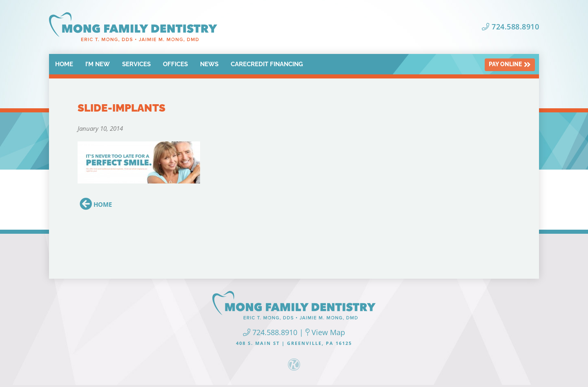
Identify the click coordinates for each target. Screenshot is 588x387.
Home (64, 64)
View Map (325, 332)
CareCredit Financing (267, 64)
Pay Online (510, 65)
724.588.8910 (510, 27)
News (209, 64)
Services (136, 64)
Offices (175, 64)
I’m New (98, 64)
